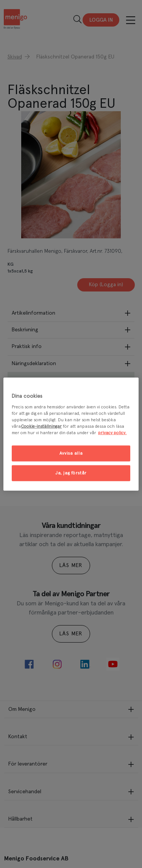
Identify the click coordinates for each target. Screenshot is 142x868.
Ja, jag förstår (71, 473)
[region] (71, 434)
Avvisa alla (71, 453)
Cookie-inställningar (41, 426)
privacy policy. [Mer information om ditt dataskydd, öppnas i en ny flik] (112, 433)
